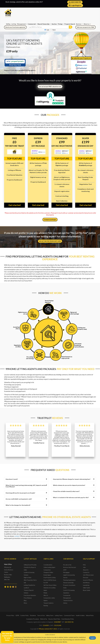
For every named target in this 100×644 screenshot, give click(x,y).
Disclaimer (33, 615)
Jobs (84, 567)
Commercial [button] (32, 24)
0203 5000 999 (75, 2)
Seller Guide (86, 588)
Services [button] (79, 24)
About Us (86, 570)
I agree (92, 638)
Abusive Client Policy (54, 619)
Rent (53, 30)
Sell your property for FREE (86, 27)
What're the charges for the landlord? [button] (26, 505)
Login (73, 5)
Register (79, 5)
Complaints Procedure (33, 619)
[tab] (26, 479)
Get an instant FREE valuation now (50, 87)
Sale (47, 30)
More (25, 603)
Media (45, 593)
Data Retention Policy (68, 619)
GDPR (17, 615)
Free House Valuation (30, 595)
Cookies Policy (25, 615)
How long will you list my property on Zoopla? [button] (26, 493)
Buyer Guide (87, 590)
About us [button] (87, 24)
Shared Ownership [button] (44, 24)
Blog (25, 600)
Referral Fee (44, 619)
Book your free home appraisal (15, 27)
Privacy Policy (10, 615)
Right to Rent (28, 578)
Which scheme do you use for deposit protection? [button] (74, 485)
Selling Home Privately (30, 565)
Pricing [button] (61, 24)
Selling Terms (50, 615)
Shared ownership (68, 583)
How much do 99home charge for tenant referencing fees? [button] (74, 479)
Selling (8, 24)
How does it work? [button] (26, 479)
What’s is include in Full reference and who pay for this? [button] (74, 497)
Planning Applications (69, 580)
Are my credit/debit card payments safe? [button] (26, 499)
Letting (14, 24)
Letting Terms (59, 615)
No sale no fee (67, 565)
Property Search (70, 24)
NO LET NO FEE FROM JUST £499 (50, 241)
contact (17, 536)
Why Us (46, 595)
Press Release (28, 598)
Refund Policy (90, 615)
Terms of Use (41, 615)
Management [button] (22, 24)
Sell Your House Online (50, 585)
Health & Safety (80, 615)
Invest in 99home (88, 580)
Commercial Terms (69, 615)
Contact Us (86, 572)
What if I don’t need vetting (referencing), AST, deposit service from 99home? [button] (26, 486)
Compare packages (50, 220)
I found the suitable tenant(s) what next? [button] (74, 491)
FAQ (84, 565)
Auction (54, 24)
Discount (86, 578)
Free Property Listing (50, 578)
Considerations (48, 565)
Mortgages (66, 572)
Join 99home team (88, 575)
